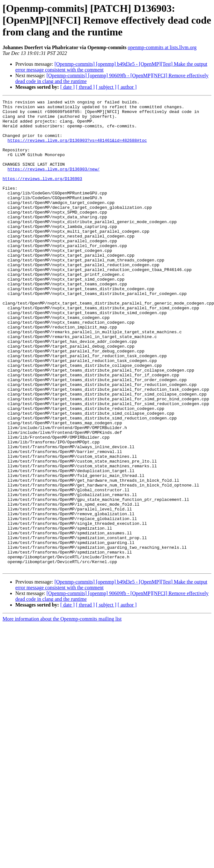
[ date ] (67, 87)
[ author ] (127, 87)
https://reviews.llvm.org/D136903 (42, 195)
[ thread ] (85, 87)
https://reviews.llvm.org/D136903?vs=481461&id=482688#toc (77, 149)
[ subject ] (106, 87)
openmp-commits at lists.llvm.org (162, 47)
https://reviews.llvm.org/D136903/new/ (54, 183)
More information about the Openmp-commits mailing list (62, 713)
